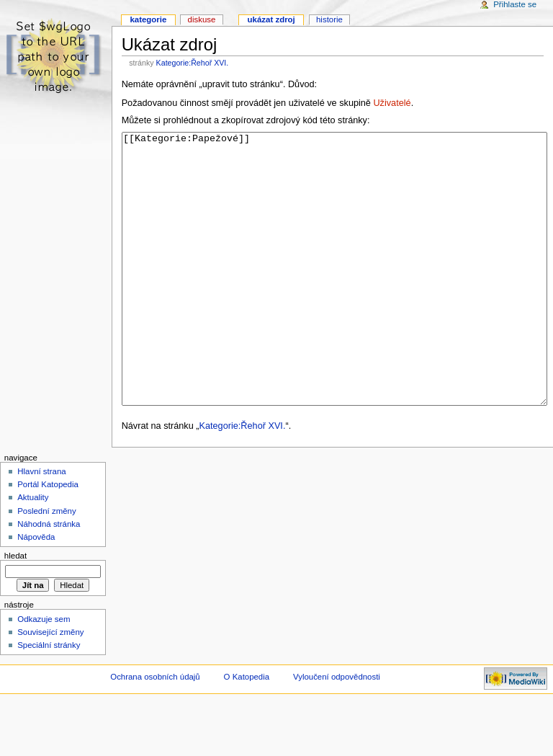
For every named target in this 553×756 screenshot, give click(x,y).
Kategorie (148, 19)
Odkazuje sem (44, 673)
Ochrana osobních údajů (155, 731)
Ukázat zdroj (271, 19)
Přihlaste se (515, 4)
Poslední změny (47, 565)
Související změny (50, 686)
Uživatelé (392, 103)
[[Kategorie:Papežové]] (334, 296)
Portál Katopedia (48, 538)
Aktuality (33, 551)
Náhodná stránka (49, 578)
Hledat (15, 610)
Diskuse (202, 19)
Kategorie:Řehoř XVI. (193, 63)
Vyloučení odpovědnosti (337, 731)
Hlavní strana (41, 525)
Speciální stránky (49, 699)
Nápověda (36, 591)
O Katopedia (247, 731)
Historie (329, 19)
